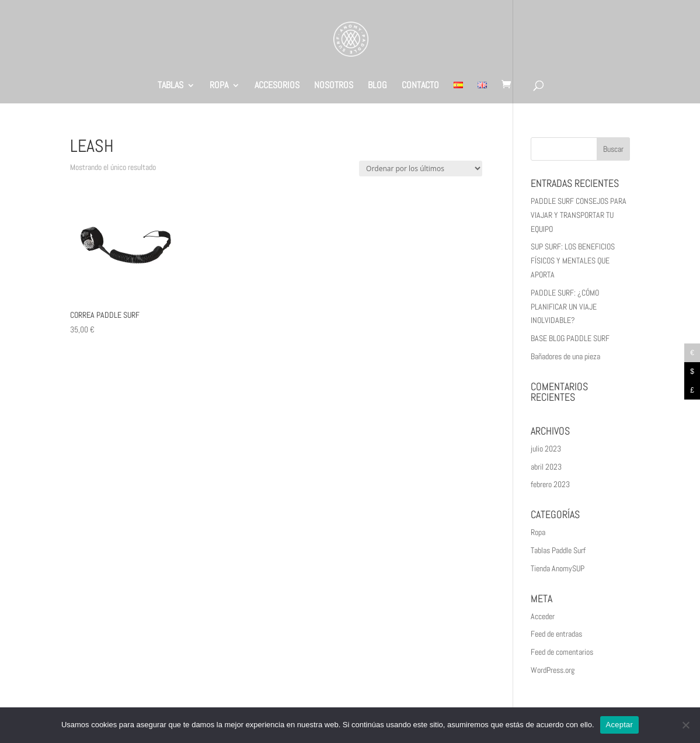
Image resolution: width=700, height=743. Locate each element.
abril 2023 (546, 467)
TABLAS (170, 86)
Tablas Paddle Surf (558, 550)
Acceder (543, 616)
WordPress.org (553, 670)
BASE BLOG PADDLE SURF (570, 338)
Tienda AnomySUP (558, 568)
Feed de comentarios (562, 652)
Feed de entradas (556, 634)
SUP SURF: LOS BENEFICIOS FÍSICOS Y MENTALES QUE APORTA (573, 261)
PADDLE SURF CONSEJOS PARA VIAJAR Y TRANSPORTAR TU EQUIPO (579, 215)
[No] (685, 725)
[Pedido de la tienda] (421, 169)
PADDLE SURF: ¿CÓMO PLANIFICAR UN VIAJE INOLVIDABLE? (565, 307)
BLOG (377, 86)
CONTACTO (420, 86)
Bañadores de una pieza (565, 356)
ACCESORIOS (277, 86)
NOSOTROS (334, 86)
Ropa (538, 532)
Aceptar (620, 725)
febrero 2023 (550, 484)
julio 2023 (546, 449)
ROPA (219, 86)
